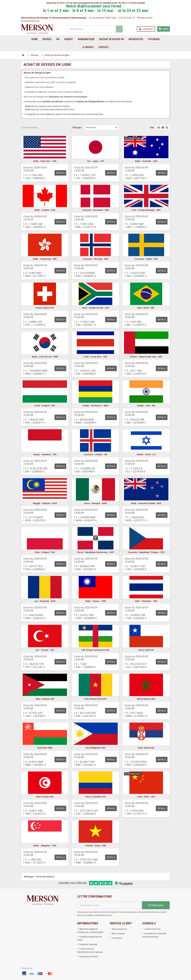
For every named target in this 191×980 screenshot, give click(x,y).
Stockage (154, 39)
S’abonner (156, 905)
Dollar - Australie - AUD (146, 161)
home (35, 39)
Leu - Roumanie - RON (45, 601)
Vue (152, 127)
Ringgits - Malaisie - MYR (45, 503)
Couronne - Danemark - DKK (95, 210)
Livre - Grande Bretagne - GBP (146, 210)
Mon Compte (118, 934)
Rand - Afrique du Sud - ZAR (95, 308)
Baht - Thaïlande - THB (146, 601)
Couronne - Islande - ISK (95, 454)
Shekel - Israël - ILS (146, 454)
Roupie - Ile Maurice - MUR (95, 406)
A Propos (88, 47)
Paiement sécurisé (88, 944)
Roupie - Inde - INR (146, 406)
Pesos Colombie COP (96, 797)
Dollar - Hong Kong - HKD (45, 259)
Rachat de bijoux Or (112, 39)
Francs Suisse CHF (45, 308)
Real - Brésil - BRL (146, 308)
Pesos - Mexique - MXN (96, 503)
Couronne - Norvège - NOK (95, 259)
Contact (104, 47)
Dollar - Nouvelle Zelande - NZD (146, 503)
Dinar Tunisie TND (45, 797)
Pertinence (91, 127)
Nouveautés (136, 39)
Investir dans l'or (152, 929)
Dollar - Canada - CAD (45, 210)
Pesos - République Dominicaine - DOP (96, 552)
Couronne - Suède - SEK (146, 259)
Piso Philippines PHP (95, 748)
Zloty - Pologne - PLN (45, 552)
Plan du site (27, 968)
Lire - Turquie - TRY (45, 650)
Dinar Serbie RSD (146, 748)
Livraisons (117, 938)
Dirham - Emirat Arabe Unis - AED (146, 357)
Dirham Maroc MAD (146, 699)
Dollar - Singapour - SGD (45, 846)
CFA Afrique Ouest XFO (95, 699)
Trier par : (77, 127)
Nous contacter (119, 929)
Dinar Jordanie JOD (45, 699)
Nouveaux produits (89, 957)
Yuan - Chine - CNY (146, 797)
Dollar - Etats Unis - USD (45, 161)
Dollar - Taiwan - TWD (96, 601)
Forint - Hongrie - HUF (45, 406)
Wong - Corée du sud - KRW (45, 357)
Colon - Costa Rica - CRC (95, 357)
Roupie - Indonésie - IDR (45, 454)
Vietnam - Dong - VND (95, 846)
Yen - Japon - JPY (96, 161)
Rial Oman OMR (45, 748)
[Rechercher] (95, 29)
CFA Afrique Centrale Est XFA (95, 650)
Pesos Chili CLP (146, 650)
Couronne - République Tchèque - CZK (146, 552)
